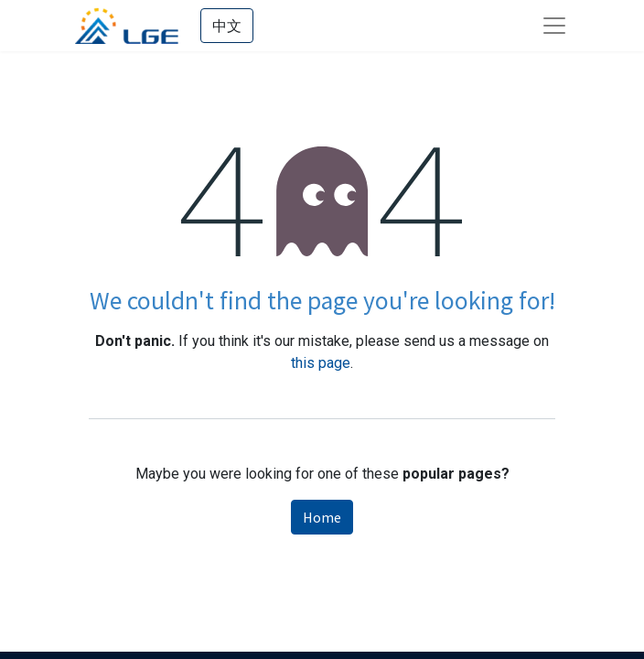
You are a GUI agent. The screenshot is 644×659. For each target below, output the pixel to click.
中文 (227, 26)
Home (322, 517)
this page (321, 363)
